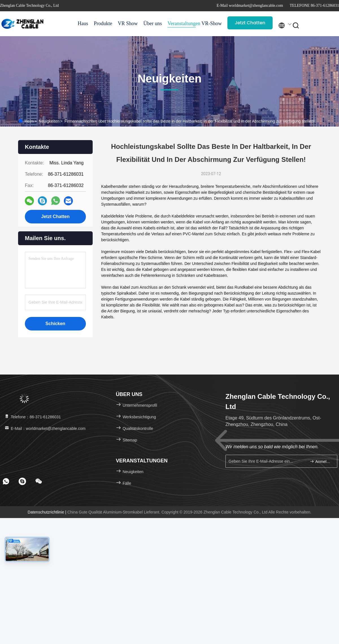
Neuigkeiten (49, 121)
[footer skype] (22, 481)
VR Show (128, 23)
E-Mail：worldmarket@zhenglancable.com (45, 428)
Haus (83, 23)
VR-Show (212, 23)
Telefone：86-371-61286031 (32, 417)
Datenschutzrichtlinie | (48, 512)
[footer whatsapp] (6, 481)
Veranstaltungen (182, 23)
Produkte (103, 23)
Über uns (153, 23)
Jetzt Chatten (250, 23)
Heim (29, 121)
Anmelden (321, 461)
